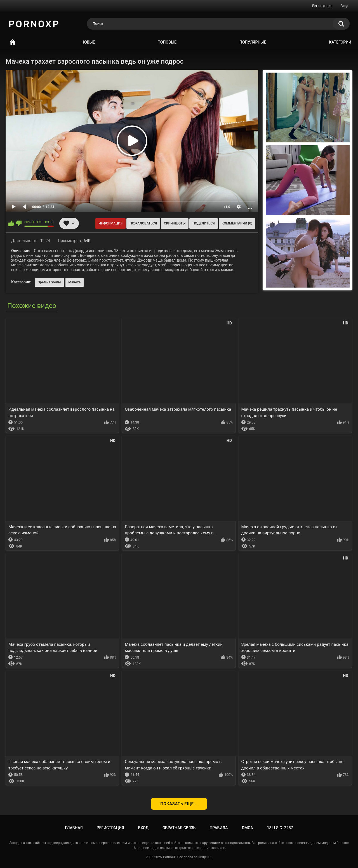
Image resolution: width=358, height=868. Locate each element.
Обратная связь (179, 828)
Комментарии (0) (237, 223)
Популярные (253, 42)
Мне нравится (11, 223)
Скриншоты (175, 223)
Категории (340, 42)
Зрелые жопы (49, 282)
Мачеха (74, 282)
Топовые (167, 42)
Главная (13, 42)
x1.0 (227, 207)
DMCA (248, 828)
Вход (344, 6)
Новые (88, 42)
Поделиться (203, 223)
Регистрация (322, 6)
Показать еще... (179, 804)
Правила (219, 828)
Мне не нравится (19, 223)
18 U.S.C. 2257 (280, 828)
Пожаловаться (143, 223)
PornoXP (170, 857)
